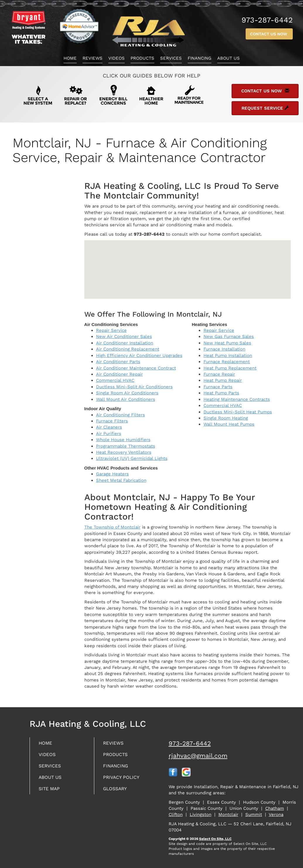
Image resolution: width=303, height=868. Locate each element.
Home (70, 58)
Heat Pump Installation (228, 356)
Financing (200, 58)
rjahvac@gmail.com (198, 756)
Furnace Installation (224, 349)
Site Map (51, 791)
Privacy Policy (124, 779)
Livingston (201, 814)
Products (142, 58)
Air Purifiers (109, 434)
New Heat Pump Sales (227, 343)
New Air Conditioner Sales (124, 336)
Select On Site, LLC (215, 839)
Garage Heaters (112, 474)
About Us (228, 58)
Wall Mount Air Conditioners (126, 399)
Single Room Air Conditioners (127, 393)
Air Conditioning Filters (120, 415)
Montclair (228, 814)
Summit (254, 814)
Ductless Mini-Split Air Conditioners (134, 387)
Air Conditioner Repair (119, 374)
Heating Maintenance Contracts (237, 399)
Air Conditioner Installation (125, 343)
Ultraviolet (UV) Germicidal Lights (132, 458)
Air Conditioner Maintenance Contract (136, 368)
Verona (276, 814)
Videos (117, 58)
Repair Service (111, 330)
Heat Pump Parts (221, 393)
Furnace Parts (218, 387)
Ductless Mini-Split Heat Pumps (238, 412)
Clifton (176, 814)
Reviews (93, 58)
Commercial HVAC (115, 380)
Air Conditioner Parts (118, 362)
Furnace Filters (112, 421)
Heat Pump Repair (223, 380)
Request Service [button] (265, 108)
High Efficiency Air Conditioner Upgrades (139, 356)
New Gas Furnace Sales (229, 336)
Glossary (117, 791)
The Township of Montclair (112, 527)
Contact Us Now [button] (269, 34)
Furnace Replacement (227, 362)
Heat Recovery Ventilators (124, 452)
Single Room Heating (226, 418)
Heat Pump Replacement (230, 368)
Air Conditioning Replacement (128, 349)
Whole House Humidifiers (123, 440)
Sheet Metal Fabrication (121, 480)
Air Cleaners (109, 427)
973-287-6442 (190, 743)
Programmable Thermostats (126, 446)
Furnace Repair (219, 374)
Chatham (275, 808)
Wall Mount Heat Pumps (229, 424)
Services (171, 58)
